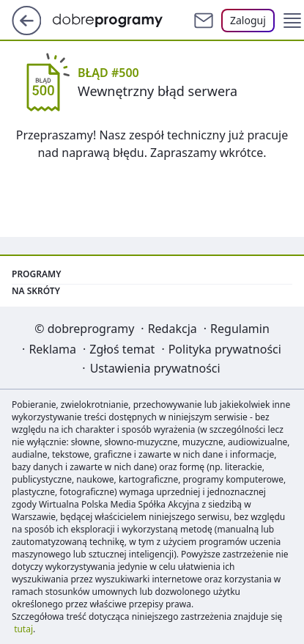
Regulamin (240, 329)
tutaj (23, 629)
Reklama (52, 349)
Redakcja (173, 329)
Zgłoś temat (122, 349)
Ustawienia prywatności (155, 368)
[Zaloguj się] (248, 21)
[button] (292, 21)
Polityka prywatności (225, 349)
